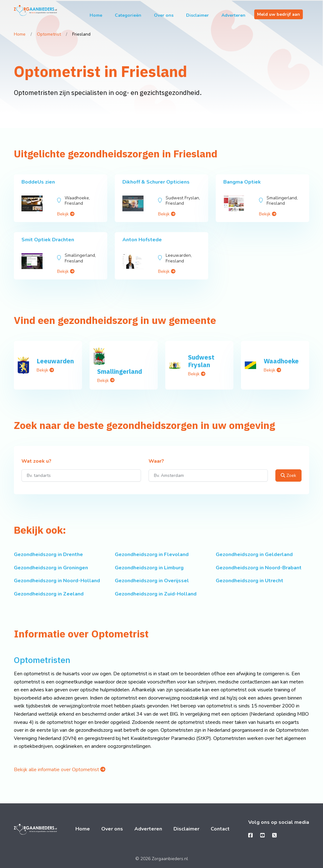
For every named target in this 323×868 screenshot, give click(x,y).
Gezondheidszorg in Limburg (149, 568)
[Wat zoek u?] (81, 475)
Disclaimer (197, 15)
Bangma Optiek (242, 182)
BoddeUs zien (38, 182)
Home (96, 15)
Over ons (164, 15)
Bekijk (66, 214)
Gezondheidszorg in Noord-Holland (57, 581)
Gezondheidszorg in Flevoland (152, 554)
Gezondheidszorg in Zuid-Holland (156, 594)
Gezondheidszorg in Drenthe (48, 554)
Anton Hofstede (142, 240)
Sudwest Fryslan (201, 361)
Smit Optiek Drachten (48, 240)
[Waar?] (208, 475)
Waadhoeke (281, 361)
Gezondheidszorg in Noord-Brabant (259, 568)
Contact (220, 829)
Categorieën (128, 15)
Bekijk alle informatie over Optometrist (60, 770)
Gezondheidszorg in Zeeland (49, 594)
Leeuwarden (55, 361)
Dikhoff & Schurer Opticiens (156, 182)
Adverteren (233, 15)
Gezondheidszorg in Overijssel (152, 581)
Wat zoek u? (36, 461)
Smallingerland (120, 371)
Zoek (288, 475)
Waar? (156, 461)
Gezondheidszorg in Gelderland (254, 554)
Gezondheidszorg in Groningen (51, 568)
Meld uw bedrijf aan (279, 14)
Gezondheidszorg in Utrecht (250, 581)
